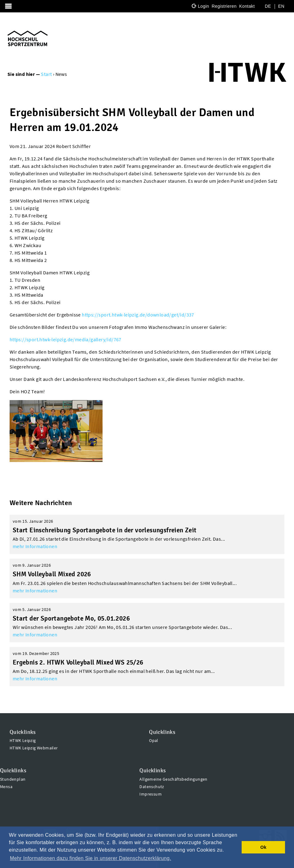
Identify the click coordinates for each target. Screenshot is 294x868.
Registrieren (224, 6)
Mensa (6, 787)
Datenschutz (152, 787)
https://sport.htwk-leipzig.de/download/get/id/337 (138, 315)
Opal (154, 740)
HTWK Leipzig (23, 740)
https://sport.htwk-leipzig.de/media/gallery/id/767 (66, 339)
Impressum (151, 794)
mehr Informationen (35, 546)
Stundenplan (13, 779)
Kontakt (247, 6)
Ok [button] (263, 847)
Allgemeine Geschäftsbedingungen (173, 779)
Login (204, 6)
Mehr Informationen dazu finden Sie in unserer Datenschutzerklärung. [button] (90, 858)
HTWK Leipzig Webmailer (34, 748)
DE (268, 6)
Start (46, 74)
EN (281, 6)
